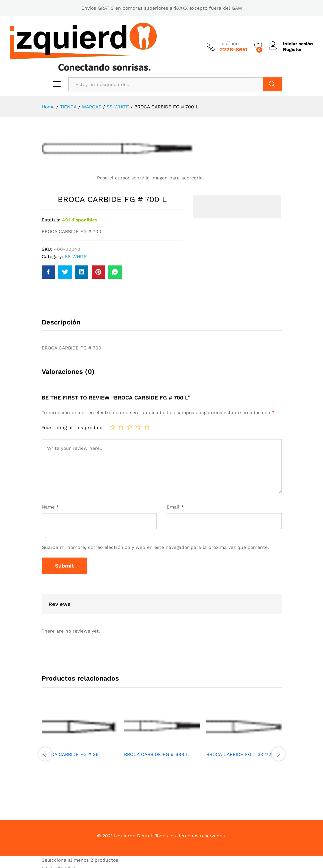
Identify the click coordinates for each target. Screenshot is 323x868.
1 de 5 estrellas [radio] (112, 427)
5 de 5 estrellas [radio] (147, 427)
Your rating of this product (72, 427)
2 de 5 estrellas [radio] (121, 427)
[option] (79, 737)
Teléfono (229, 43)
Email (175, 507)
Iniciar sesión (291, 44)
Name (50, 507)
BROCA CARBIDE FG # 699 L (156, 754)
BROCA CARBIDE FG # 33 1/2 (239, 754)
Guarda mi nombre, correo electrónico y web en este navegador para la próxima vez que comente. (155, 547)
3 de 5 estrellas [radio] (130, 427)
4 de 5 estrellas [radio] (138, 427)
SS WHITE (76, 256)
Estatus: (51, 220)
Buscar (272, 84)
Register (292, 49)
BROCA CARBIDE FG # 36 (70, 754)
